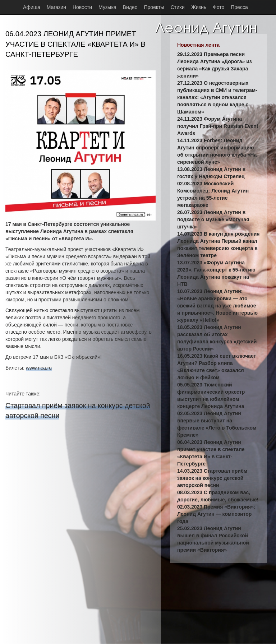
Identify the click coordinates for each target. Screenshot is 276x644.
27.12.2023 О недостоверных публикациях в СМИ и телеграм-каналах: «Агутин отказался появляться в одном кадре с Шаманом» (217, 97)
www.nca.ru (39, 368)
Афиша (32, 7)
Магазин (56, 7)
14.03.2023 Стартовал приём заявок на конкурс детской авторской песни (212, 478)
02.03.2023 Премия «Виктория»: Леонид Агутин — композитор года (216, 514)
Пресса (239, 7)
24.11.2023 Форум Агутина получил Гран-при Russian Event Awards (218, 126)
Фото (218, 7)
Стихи (178, 7)
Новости (82, 7)
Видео (130, 7)
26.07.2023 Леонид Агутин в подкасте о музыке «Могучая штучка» (213, 219)
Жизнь (199, 7)
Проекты (154, 7)
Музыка (107, 7)
